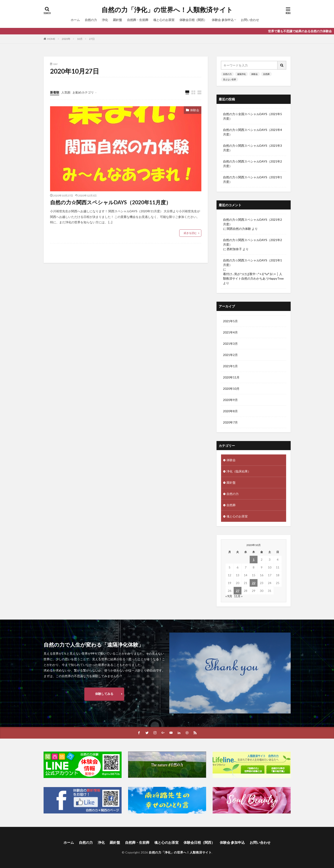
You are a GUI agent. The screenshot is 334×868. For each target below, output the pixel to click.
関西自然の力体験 (239, 229)
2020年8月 (230, 411)
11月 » (238, 596)
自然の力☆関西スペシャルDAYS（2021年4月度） (253, 132)
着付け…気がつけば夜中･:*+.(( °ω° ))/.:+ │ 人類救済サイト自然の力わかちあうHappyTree (253, 276)
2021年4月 (230, 332)
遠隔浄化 (241, 74)
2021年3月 (230, 344)
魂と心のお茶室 (164, 20)
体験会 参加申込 (223, 20)
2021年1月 (230, 366)
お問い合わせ (250, 20)
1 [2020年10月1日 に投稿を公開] (254, 560)
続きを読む (190, 233)
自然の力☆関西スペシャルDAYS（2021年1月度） (253, 179)
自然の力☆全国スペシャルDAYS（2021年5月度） (253, 116)
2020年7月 (230, 422)
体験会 (195, 110)
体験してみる (104, 694)
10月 (80, 39)
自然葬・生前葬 (138, 20)
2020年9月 (230, 400)
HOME (51, 39)
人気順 (66, 92)
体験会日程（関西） (193, 20)
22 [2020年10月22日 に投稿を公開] (254, 583)
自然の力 (91, 20)
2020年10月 (231, 389)
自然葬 (266, 74)
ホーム (75, 20)
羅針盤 (117, 20)
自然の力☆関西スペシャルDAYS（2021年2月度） (253, 164)
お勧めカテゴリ (83, 92)
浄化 (105, 20)
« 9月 (229, 596)
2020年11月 (231, 377)
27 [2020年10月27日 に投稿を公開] (238, 591)
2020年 (66, 39)
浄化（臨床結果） (239, 471)
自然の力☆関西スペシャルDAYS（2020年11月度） (111, 202)
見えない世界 (230, 79)
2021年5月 (230, 321)
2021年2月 (230, 355)
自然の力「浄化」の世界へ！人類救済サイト (167, 10)
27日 (92, 39)
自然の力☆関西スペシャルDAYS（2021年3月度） (253, 148)
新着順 (55, 92)
